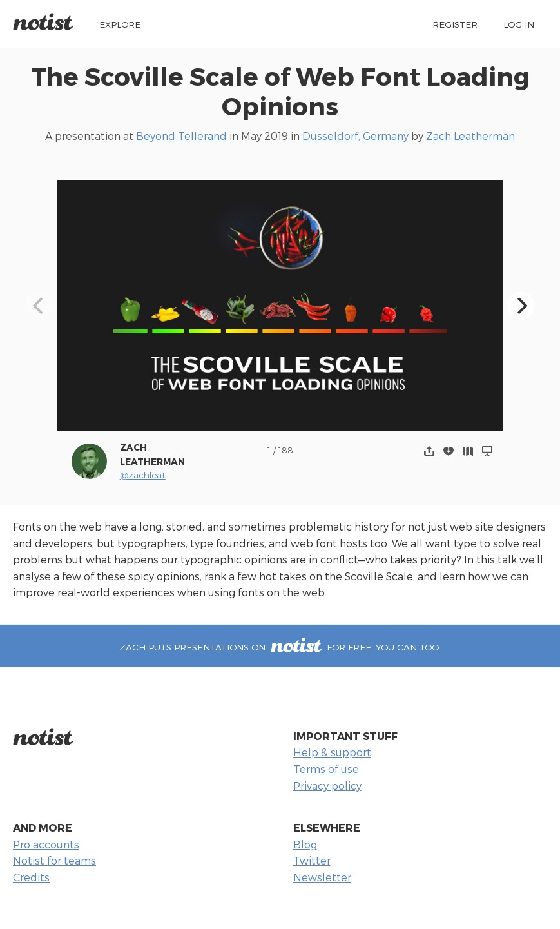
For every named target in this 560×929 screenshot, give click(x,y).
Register (455, 24)
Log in (519, 24)
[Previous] (39, 306)
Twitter (312, 860)
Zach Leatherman (470, 136)
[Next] (521, 306)
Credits (31, 877)
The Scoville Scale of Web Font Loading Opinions (280, 91)
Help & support (332, 752)
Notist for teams (54, 860)
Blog (305, 844)
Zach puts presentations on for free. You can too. (280, 647)
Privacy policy (327, 786)
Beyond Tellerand (181, 136)
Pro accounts (46, 844)
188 (286, 450)
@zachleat (143, 475)
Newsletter (322, 877)
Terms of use (326, 769)
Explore (120, 24)
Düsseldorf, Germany (355, 136)
